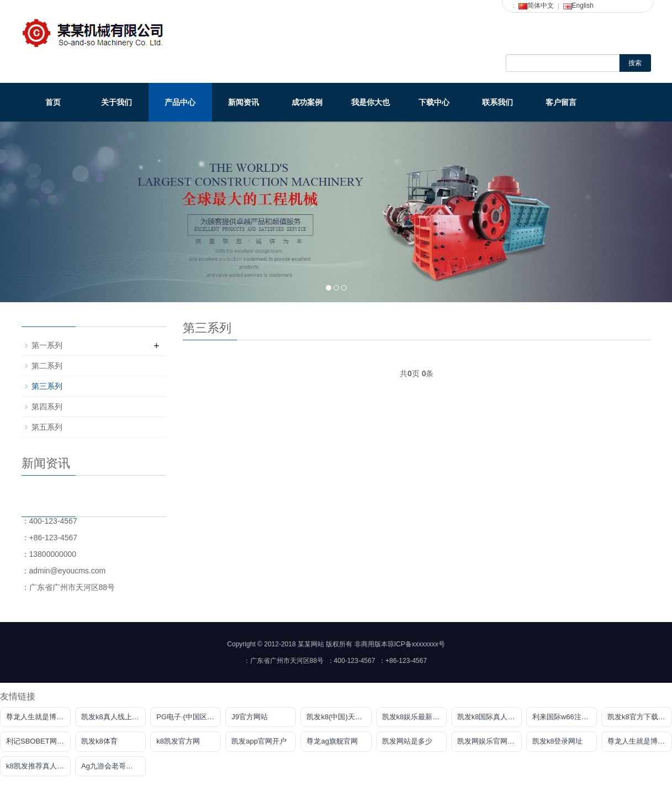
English (578, 6)
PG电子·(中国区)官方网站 (189, 717)
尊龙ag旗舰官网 (332, 741)
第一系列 (47, 345)
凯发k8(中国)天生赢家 (339, 717)
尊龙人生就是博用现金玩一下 (38, 717)
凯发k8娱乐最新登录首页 (414, 717)
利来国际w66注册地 (564, 717)
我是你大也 (371, 102)
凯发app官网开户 (259, 741)
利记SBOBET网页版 (38, 741)
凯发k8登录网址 (558, 741)
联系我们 (498, 102)
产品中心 (180, 102)
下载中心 (434, 102)
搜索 (635, 63)
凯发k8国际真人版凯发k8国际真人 (490, 717)
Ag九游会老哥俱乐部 (113, 766)
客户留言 (561, 102)
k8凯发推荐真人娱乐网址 (38, 766)
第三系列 (47, 386)
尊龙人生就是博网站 (640, 741)
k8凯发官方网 (178, 741)
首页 (53, 102)
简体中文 (536, 6)
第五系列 (47, 427)
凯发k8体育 (99, 741)
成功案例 (307, 102)
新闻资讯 (244, 102)
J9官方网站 (250, 717)
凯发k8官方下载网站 (640, 717)
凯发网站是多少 (407, 741)
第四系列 (47, 407)
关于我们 (117, 102)
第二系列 (47, 366)
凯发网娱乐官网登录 (490, 741)
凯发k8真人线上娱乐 (113, 717)
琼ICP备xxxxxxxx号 (416, 644)
